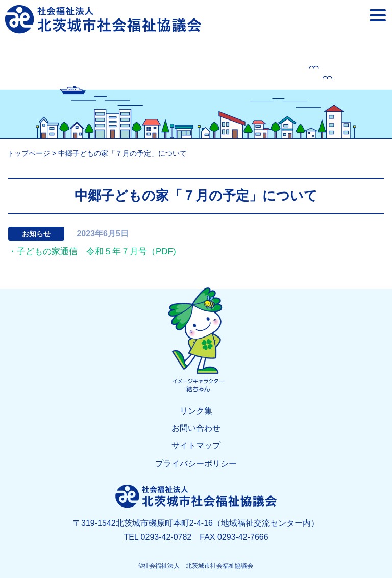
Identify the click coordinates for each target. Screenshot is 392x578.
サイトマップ (196, 445)
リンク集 (196, 411)
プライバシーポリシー (196, 463)
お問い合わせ (196, 428)
